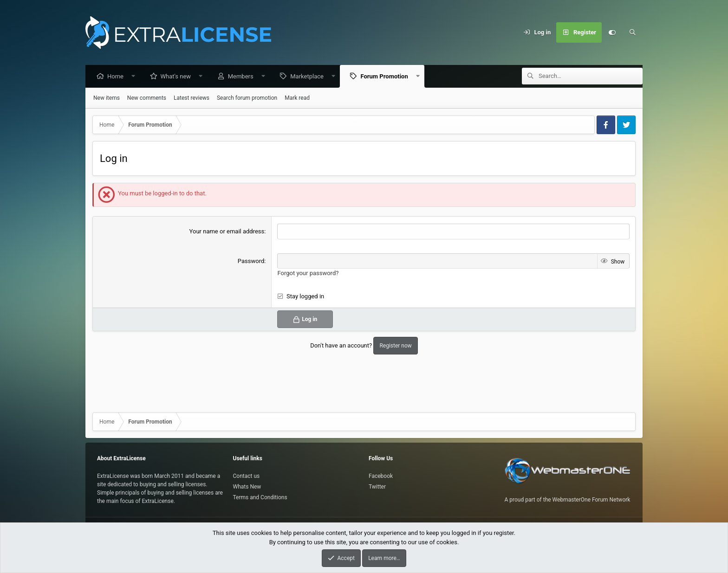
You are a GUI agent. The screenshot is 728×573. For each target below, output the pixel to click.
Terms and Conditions (260, 497)
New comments (147, 98)
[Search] (632, 32)
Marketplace (309, 77)
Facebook (381, 476)
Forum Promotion (386, 77)
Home (118, 77)
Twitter (377, 487)
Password (251, 261)
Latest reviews (192, 98)
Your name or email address (227, 232)
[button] (136, 77)
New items (107, 98)
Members (243, 77)
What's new (178, 77)
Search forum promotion (247, 98)
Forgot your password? (308, 274)
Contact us (247, 476)
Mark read (297, 98)
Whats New (247, 487)
